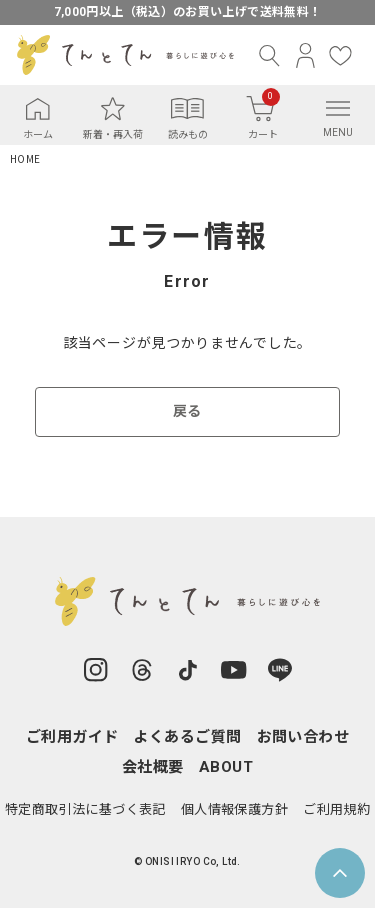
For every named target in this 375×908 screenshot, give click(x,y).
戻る (187, 411)
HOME (25, 159)
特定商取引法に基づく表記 (85, 809)
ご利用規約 (336, 809)
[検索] (270, 55)
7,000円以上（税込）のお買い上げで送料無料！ (188, 12)
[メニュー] (338, 108)
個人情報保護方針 (234, 809)
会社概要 (153, 767)
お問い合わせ (303, 737)
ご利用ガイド (72, 737)
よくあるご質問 (187, 737)
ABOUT (226, 767)
